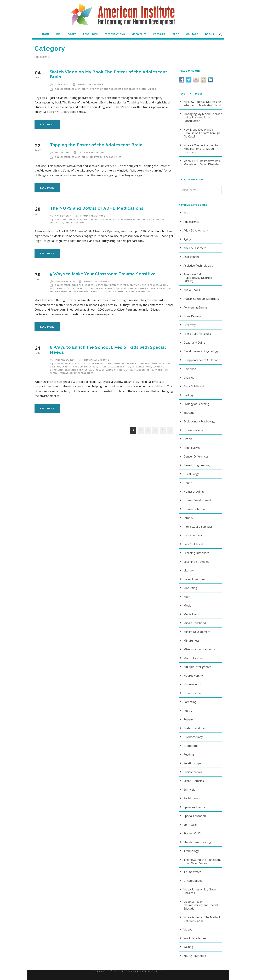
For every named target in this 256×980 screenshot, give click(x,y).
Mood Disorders (100, 291)
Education (79, 89)
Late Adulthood (193, 532)
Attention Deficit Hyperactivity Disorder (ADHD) (110, 219)
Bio (59, 34)
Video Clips (139, 34)
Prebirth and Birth (194, 725)
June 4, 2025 (62, 84)
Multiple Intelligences (196, 663)
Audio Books (191, 286)
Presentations (115, 34)
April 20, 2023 (63, 216)
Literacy (188, 567)
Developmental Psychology (200, 348)
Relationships (192, 760)
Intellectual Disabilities (114, 367)
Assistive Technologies (197, 265)
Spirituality (190, 821)
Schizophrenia (192, 769)
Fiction (188, 435)
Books (72, 34)
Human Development (135, 288)
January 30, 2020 (65, 282)
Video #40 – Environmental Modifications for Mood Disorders (200, 149)
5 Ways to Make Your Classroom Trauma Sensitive (103, 274)
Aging (187, 239)
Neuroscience (113, 157)
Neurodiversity (142, 370)
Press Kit (160, 34)
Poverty (188, 716)
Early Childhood (87, 288)
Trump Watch (192, 868)
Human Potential (194, 506)
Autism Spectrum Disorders (151, 364)
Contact (192, 34)
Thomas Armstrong (90, 84)
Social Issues (192, 795)
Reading (189, 751)
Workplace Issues (194, 931)
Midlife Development (196, 628)
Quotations (190, 742)
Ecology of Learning (196, 400)
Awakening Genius (195, 304)
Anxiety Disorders (84, 285)
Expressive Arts (193, 427)
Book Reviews (192, 313)
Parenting (159, 370)
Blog (176, 34)
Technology (190, 847)
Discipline (189, 365)
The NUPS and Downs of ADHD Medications (96, 208)
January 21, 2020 (65, 360)
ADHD (58, 219)
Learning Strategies (78, 370)
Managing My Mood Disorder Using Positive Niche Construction (201, 117)
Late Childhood (158, 288)
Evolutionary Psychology (198, 418)
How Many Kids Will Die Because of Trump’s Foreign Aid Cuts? (201, 133)
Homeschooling (193, 488)
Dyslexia (55, 367)
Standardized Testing (196, 839)
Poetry (187, 707)
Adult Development (195, 230)
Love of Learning (194, 576)
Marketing (190, 584)
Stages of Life (192, 830)
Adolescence (63, 89)
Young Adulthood (194, 949)
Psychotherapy (193, 733)
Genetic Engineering (196, 462)
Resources (91, 34)
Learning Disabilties (196, 549)
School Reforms (193, 777)
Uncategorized (73, 223)
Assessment (191, 257)
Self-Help (147, 219)
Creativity (189, 321)
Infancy (188, 514)
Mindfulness (81, 291)
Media (187, 602)
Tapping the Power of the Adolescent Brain (95, 145)
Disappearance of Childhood (201, 357)
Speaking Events (194, 804)
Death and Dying (194, 339)
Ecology (188, 392)
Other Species (192, 690)
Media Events (95, 157)
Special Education (61, 373)
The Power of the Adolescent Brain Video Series (117, 89)
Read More (48, 124)
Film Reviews (192, 444)
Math (187, 593)
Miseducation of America (198, 646)
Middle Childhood (61, 291)
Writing (188, 940)
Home (46, 34)
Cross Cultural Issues (197, 330)
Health (117, 288)
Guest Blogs (191, 470)
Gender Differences (195, 453)
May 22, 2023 (62, 152)
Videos (153, 89)
